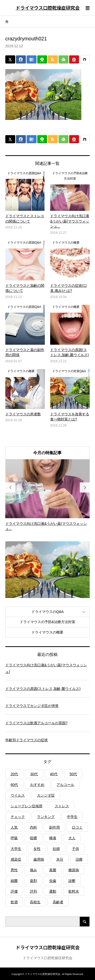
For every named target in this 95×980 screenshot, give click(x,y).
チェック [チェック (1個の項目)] (18, 817)
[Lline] (42, 59)
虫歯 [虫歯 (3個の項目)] (53, 881)
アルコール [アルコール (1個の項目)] (65, 785)
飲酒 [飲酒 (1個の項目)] (14, 902)
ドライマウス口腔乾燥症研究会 (48, 8)
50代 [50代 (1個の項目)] (73, 774)
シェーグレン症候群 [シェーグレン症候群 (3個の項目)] (27, 806)
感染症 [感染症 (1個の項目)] (16, 859)
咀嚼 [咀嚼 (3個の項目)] (33, 838)
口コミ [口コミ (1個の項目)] (77, 827)
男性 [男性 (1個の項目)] (14, 870)
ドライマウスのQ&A (48, 612)
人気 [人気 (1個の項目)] (14, 827)
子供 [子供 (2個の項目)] (75, 849)
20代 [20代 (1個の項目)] (14, 774)
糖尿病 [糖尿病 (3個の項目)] (74, 870)
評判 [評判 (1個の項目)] (33, 891)
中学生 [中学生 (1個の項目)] (72, 817)
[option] (48, 495)
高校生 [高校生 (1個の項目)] (35, 902)
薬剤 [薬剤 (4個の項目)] (33, 881)
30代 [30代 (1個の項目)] (34, 774)
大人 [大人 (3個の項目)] (72, 838)
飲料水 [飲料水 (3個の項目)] (74, 891)
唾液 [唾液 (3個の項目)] (53, 838)
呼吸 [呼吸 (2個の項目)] (14, 838)
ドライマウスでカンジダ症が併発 (32, 706)
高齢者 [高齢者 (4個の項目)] (58, 902)
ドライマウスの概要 (47, 632)
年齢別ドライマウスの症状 (27, 740)
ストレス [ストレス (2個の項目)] (62, 806)
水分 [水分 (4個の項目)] (60, 859)
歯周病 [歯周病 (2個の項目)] (39, 859)
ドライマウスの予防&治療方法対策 (48, 622)
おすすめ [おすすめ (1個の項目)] (37, 785)
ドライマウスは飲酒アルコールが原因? (36, 723)
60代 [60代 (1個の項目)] (14, 785)
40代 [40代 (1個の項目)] (54, 774)
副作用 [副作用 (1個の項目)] (54, 827)
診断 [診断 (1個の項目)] (72, 881)
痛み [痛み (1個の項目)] (33, 870)
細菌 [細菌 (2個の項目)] (14, 881)
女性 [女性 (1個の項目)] (37, 849)
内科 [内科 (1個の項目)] (33, 827)
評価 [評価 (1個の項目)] (14, 891)
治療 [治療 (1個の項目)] (79, 859)
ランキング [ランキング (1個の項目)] (46, 817)
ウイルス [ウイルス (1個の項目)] (18, 795)
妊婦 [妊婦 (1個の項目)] (56, 849)
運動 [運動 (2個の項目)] (53, 891)
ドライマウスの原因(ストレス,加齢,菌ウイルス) (43, 689)
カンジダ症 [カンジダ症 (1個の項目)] (46, 795)
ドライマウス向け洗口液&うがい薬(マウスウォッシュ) (46, 668)
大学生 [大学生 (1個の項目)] (16, 849)
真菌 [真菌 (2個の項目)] (53, 870)
